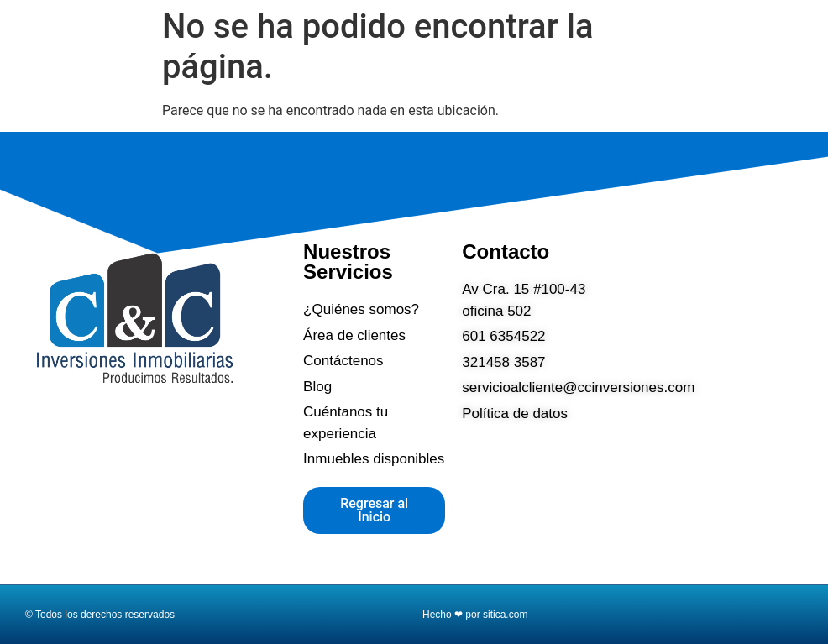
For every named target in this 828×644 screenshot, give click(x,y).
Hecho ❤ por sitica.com (475, 615)
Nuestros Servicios (348, 262)
